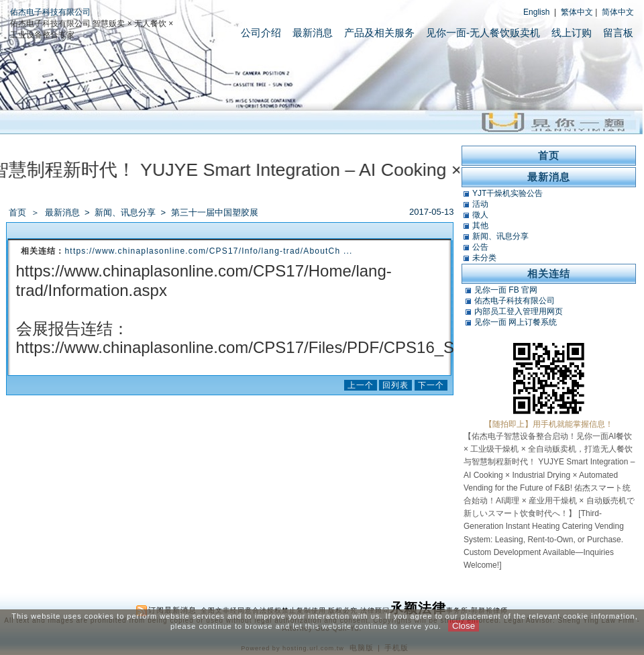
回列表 (395, 385)
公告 (480, 247)
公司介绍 (261, 33)
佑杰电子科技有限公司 (50, 12)
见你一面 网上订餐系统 (516, 322)
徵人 (480, 215)
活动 (480, 204)
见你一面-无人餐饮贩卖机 (483, 33)
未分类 (484, 258)
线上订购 (572, 33)
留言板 (618, 33)
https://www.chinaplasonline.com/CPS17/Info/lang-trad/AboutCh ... (209, 251)
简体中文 (618, 12)
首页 (17, 212)
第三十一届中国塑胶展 (215, 212)
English (536, 12)
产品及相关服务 (379, 33)
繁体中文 (577, 12)
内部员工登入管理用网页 (519, 311)
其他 (480, 225)
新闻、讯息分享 (126, 212)
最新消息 (313, 33)
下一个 (431, 385)
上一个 (361, 385)
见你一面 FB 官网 (506, 290)
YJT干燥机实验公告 (507, 193)
